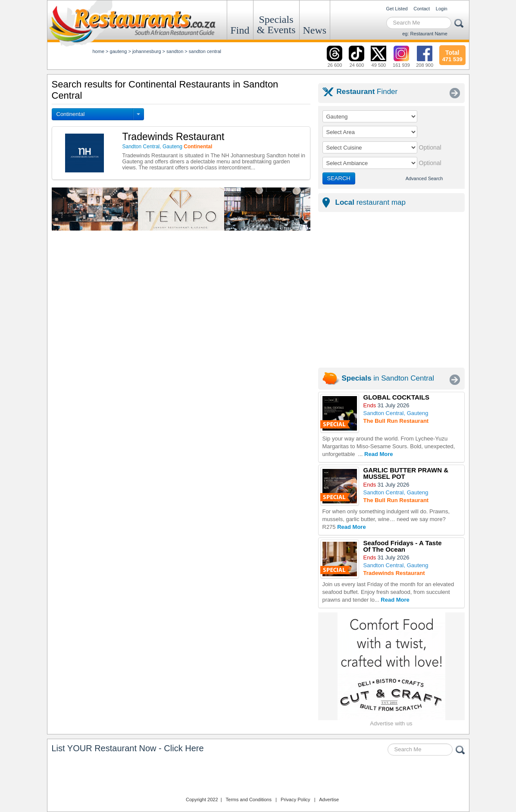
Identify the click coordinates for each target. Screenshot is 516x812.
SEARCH (339, 178)
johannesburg (147, 51)
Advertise (329, 800)
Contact (422, 9)
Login (442, 9)
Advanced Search (424, 178)
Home (99, 51)
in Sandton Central (388, 378)
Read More (378, 454)
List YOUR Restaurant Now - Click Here (128, 748)
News (315, 30)
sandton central (205, 51)
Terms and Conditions (249, 800)
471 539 (452, 55)
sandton (175, 51)
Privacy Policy (295, 800)
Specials (276, 25)
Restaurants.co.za (258, 777)
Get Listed (397, 9)
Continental (71, 114)
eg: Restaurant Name (425, 34)
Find (240, 30)
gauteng (119, 51)
